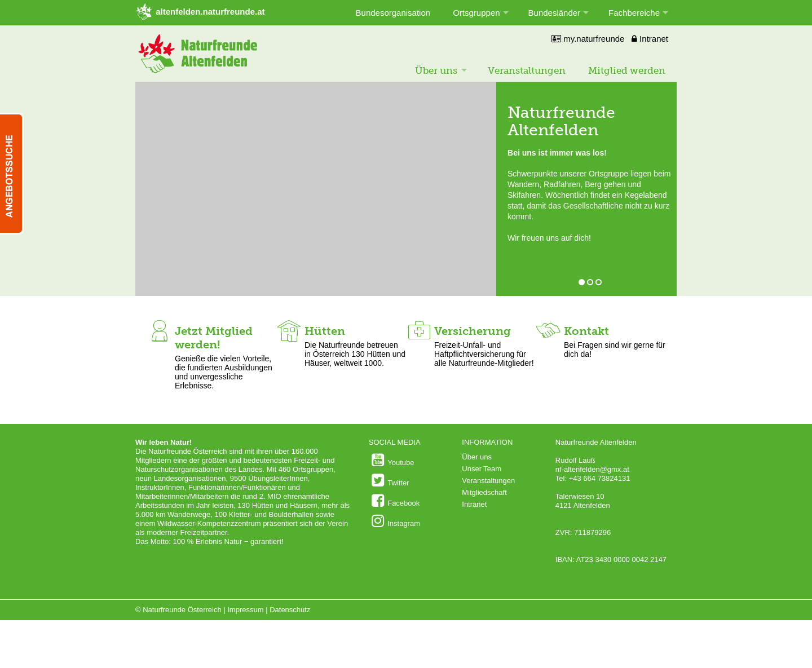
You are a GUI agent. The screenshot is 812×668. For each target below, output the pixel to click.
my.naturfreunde (588, 39)
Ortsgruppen (476, 13)
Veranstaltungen (527, 70)
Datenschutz (290, 610)
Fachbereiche (634, 13)
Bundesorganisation (393, 13)
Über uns (436, 70)
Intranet (650, 39)
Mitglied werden (627, 70)
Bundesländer (555, 13)
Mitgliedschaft (484, 492)
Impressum (245, 610)
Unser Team (482, 469)
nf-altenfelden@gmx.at (592, 469)
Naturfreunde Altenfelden (561, 121)
